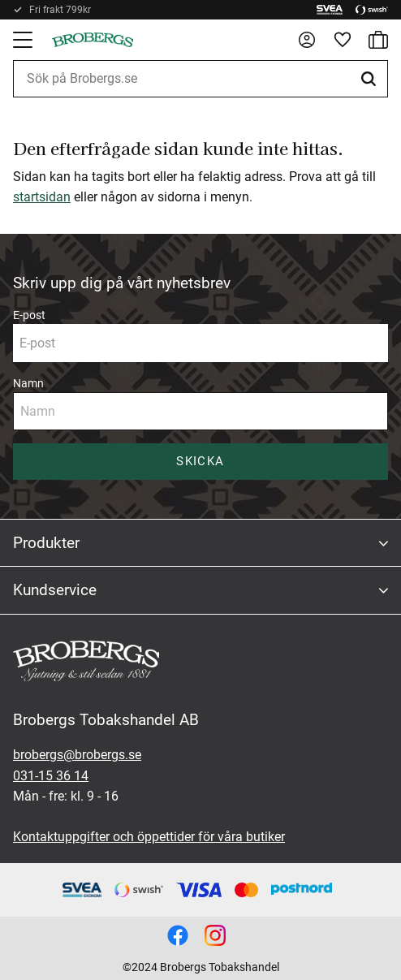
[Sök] (371, 79)
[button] (24, 40)
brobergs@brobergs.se (77, 755)
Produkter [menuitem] (46, 543)
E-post (29, 315)
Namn (28, 383)
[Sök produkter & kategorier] (200, 79)
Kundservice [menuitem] (55, 590)
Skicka (200, 461)
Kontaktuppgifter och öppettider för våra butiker (149, 837)
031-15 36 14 (51, 776)
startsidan (42, 197)
